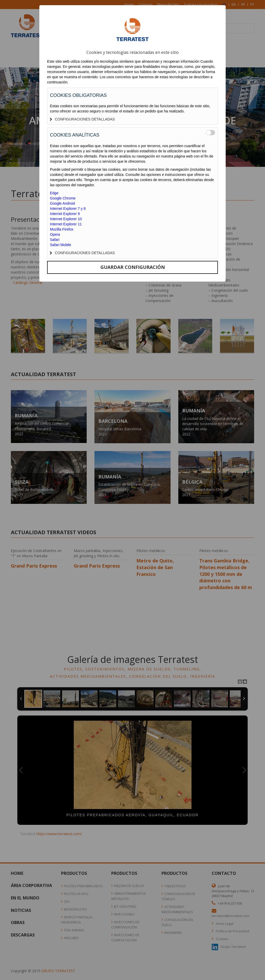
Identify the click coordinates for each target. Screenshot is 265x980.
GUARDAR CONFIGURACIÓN (133, 267)
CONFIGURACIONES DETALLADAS (82, 119)
